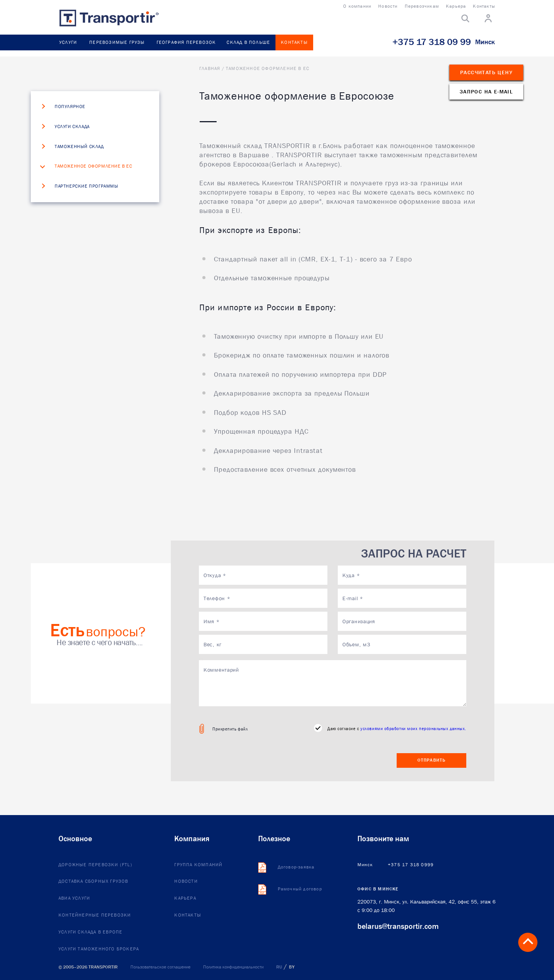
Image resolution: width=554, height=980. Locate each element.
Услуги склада (72, 127)
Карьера (185, 898)
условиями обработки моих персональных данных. (413, 728)
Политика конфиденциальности (233, 967)
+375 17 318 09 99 (432, 42)
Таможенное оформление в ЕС (93, 166)
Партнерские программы (87, 186)
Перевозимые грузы (117, 42)
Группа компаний (198, 865)
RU (279, 967)
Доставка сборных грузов (93, 882)
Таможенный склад (79, 147)
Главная (210, 68)
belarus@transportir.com (398, 926)
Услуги (68, 42)
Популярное (70, 107)
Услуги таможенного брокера (99, 949)
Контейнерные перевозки (95, 915)
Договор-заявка (296, 867)
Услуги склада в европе (90, 932)
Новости (186, 882)
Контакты (294, 42)
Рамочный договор (300, 889)
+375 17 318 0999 (411, 865)
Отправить (432, 760)
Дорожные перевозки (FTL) (95, 865)
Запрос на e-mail (486, 92)
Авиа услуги (74, 898)
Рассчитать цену (486, 72)
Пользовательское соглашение (160, 967)
